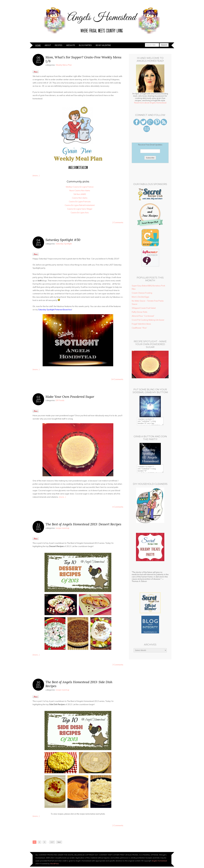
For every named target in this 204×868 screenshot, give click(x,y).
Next (59, 842)
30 (38, 682)
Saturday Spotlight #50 (63, 240)
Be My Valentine (103, 45)
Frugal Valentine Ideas (141, 324)
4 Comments (118, 507)
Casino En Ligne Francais (80, 202)
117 (52, 842)
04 (38, 240)
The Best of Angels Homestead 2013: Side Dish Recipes (79, 684)
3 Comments (118, 665)
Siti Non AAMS (80, 194)
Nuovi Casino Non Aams (80, 190)
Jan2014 (38, 61)
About (48, 45)
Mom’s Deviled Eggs (140, 297)
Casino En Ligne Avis (80, 213)
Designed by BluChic (165, 864)
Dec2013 (38, 528)
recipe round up (62, 528)
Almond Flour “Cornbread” (143, 316)
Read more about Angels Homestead (150, 103)
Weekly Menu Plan (64, 65)
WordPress (55, 864)
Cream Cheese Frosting (142, 293)
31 (38, 524)
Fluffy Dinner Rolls (140, 312)
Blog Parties (85, 45)
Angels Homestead (159, 861)
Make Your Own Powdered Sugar (70, 397)
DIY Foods (60, 400)
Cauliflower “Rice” (139, 328)
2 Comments (118, 222)
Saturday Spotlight (64, 244)
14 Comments (117, 379)
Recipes (59, 45)
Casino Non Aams (80, 198)
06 (38, 57)
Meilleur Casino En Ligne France (80, 187)
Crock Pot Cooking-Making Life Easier (148, 320)
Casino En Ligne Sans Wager (80, 209)
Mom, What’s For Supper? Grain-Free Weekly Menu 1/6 (83, 59)
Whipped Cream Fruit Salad (144, 308)
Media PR (71, 45)
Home (38, 45)
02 (38, 397)
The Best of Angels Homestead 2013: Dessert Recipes (83, 524)
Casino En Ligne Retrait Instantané (80, 205)
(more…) (36, 175)
